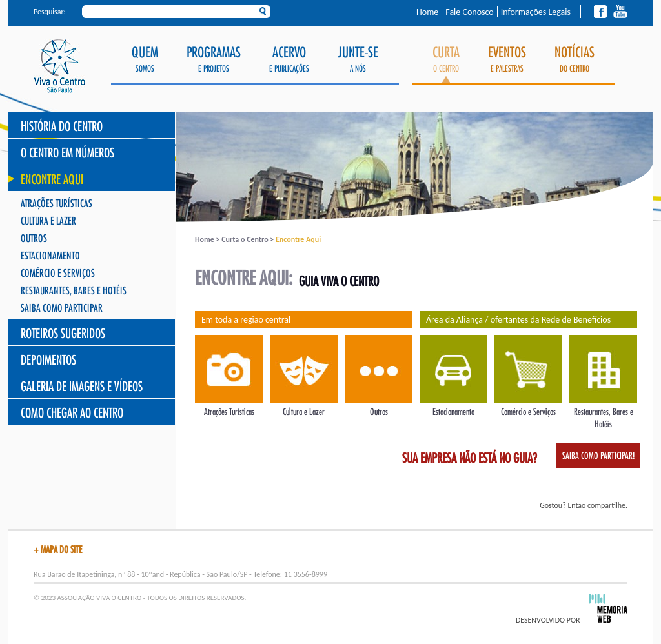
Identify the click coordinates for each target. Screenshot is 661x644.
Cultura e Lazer (48, 222)
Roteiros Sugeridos (63, 334)
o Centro (446, 64)
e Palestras (507, 60)
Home (427, 12)
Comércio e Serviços (58, 274)
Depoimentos (48, 360)
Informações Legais (536, 12)
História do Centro (62, 127)
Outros (34, 239)
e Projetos (214, 60)
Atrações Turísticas (56, 204)
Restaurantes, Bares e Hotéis (74, 291)
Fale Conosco (469, 12)
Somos (145, 60)
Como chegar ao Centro (72, 413)
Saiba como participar (62, 309)
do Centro (575, 60)
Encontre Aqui (52, 180)
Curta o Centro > (249, 239)
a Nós (358, 60)
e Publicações (289, 60)
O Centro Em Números (67, 153)
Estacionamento (50, 257)
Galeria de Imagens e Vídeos (82, 387)
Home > (208, 239)
